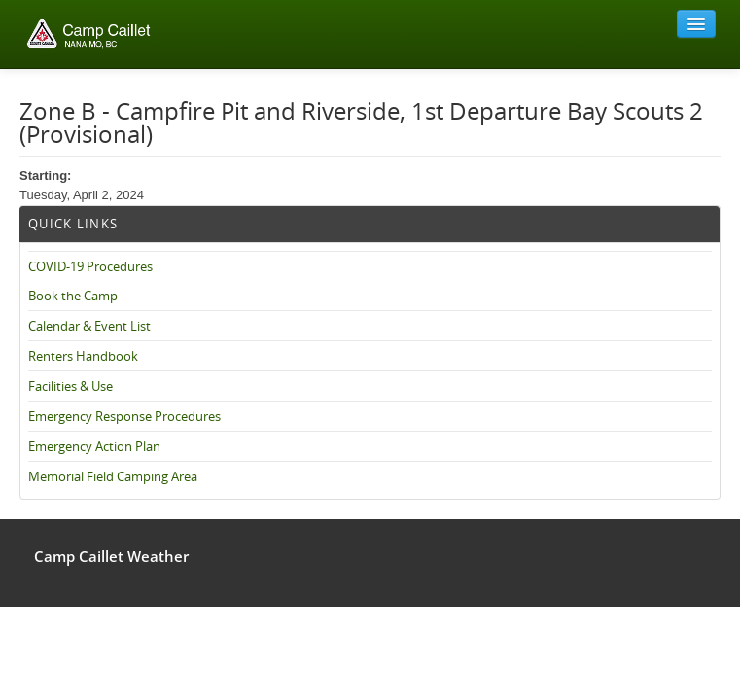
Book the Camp (73, 296)
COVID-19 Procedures (90, 266)
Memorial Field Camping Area (113, 476)
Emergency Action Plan (94, 446)
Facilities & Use (70, 386)
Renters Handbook (83, 356)
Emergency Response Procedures (124, 416)
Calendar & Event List (89, 326)
